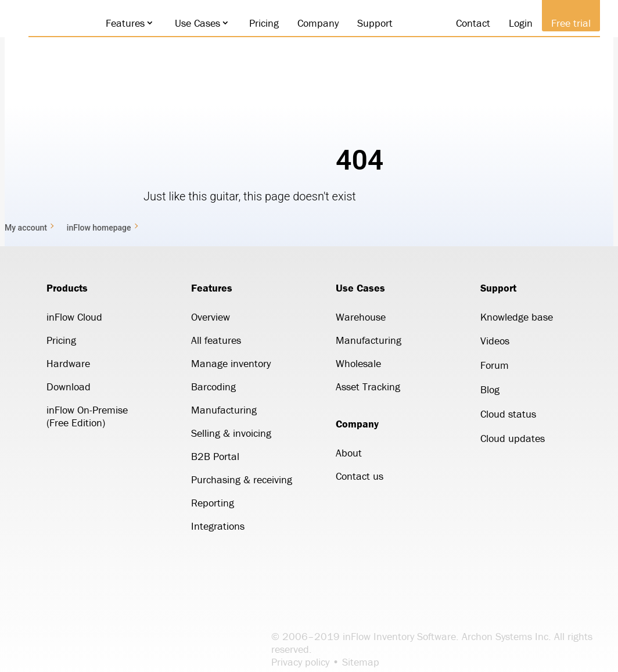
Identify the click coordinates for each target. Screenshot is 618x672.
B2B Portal (215, 456)
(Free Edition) (76, 423)
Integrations (218, 526)
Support (370, 23)
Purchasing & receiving (242, 479)
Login (515, 23)
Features (120, 23)
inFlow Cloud (74, 317)
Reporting (213, 503)
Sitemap (361, 662)
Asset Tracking (368, 387)
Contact (468, 23)
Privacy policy (300, 662)
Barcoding (213, 387)
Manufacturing (224, 410)
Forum (495, 365)
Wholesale (358, 363)
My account (26, 228)
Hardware (68, 363)
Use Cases (192, 23)
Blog (490, 389)
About (349, 453)
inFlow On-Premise (87, 410)
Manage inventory (231, 363)
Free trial (566, 23)
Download (69, 387)
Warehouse (361, 317)
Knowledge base (517, 317)
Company (313, 23)
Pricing (259, 23)
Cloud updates (513, 438)
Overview (211, 317)
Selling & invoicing (231, 433)
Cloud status (508, 414)
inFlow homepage (99, 228)
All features (216, 340)
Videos (495, 341)
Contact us (360, 476)
